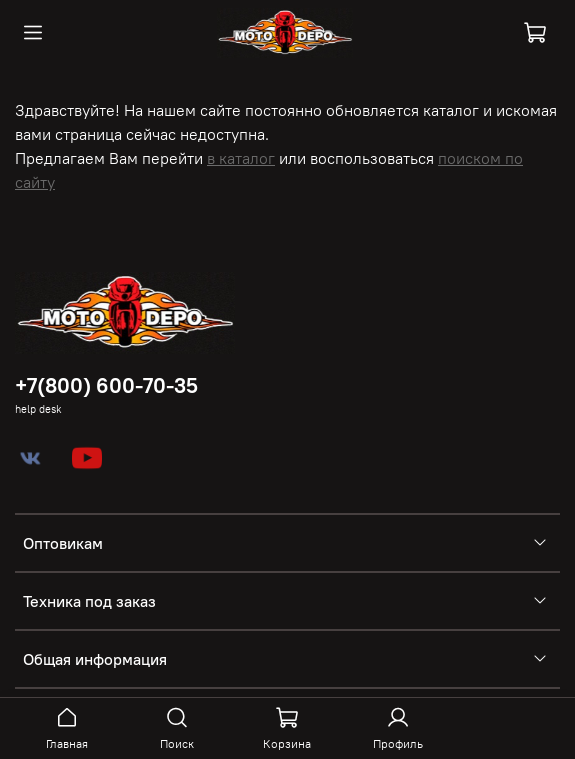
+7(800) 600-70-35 (106, 385)
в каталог (241, 158)
